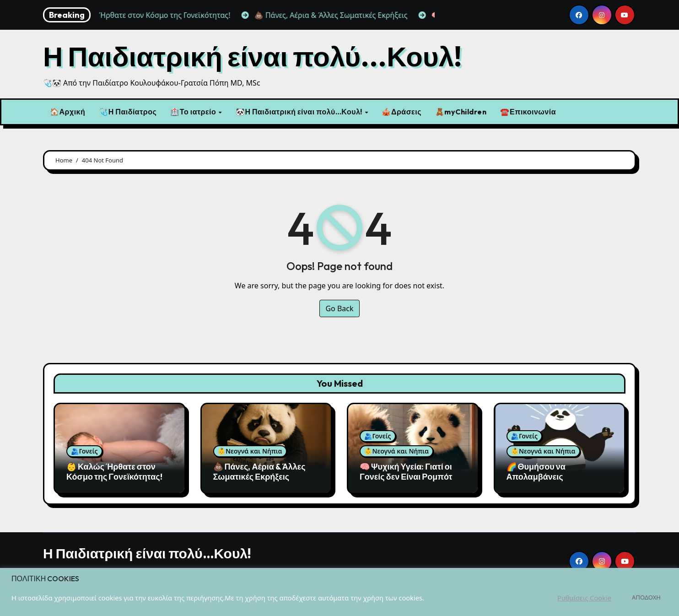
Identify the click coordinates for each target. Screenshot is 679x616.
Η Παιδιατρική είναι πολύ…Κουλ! (147, 553)
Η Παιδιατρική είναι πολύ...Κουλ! (252, 56)
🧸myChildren (461, 112)
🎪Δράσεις (401, 112)
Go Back (339, 308)
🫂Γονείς (84, 451)
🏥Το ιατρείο (194, 112)
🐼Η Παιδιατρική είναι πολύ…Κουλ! (300, 112)
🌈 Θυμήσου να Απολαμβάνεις (536, 472)
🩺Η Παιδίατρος (128, 112)
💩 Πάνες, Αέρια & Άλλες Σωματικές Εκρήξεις (259, 472)
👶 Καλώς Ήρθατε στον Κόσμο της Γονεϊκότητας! (114, 472)
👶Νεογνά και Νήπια (250, 451)
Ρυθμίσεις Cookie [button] (584, 598)
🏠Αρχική (67, 112)
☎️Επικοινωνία (528, 112)
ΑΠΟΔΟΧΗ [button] (646, 597)
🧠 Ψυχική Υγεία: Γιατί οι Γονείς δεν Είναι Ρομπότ (406, 472)
